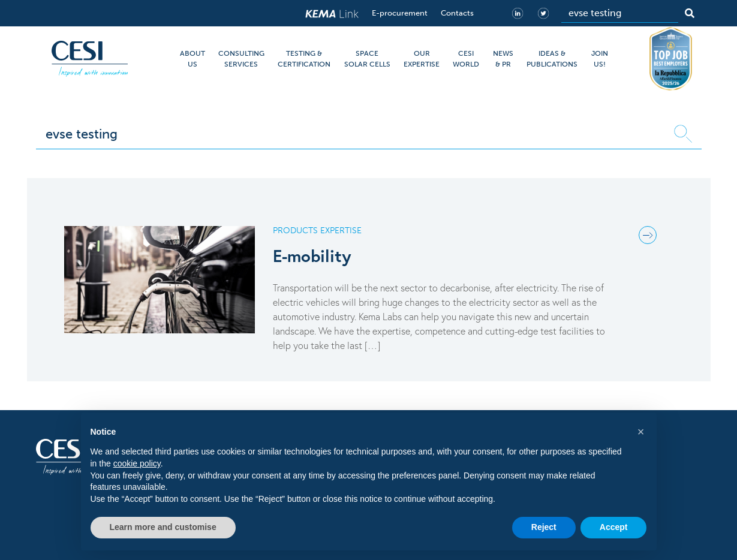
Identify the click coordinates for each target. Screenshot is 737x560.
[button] (641, 432)
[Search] (620, 13)
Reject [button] (544, 527)
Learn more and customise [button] (163, 527)
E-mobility (312, 256)
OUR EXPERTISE (422, 59)
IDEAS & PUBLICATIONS (552, 59)
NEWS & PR (503, 59)
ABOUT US (192, 59)
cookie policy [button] (137, 463)
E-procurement (400, 13)
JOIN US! (600, 59)
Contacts (457, 13)
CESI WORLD (466, 59)
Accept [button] (614, 527)
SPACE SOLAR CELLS (367, 59)
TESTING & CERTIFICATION (304, 59)
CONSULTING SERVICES (241, 59)
